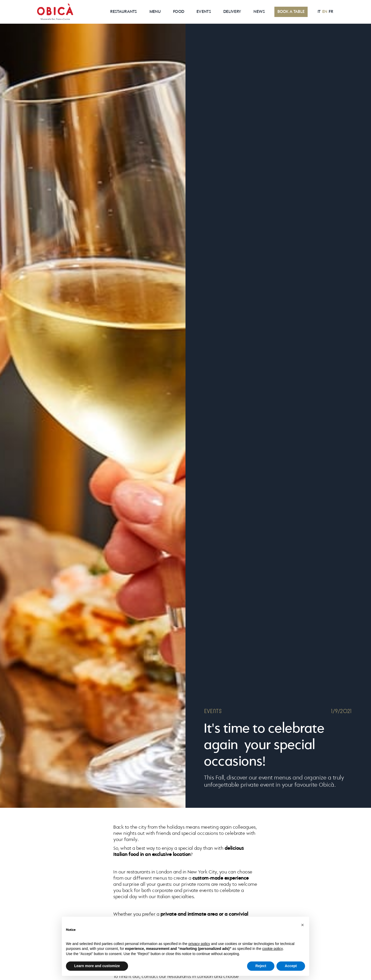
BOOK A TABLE (291, 12)
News (259, 12)
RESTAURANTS (124, 12)
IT (319, 12)
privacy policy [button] (199, 944)
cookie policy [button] (273, 949)
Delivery (232, 12)
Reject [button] (261, 966)
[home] (55, 12)
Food (179, 12)
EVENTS (204, 12)
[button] (302, 925)
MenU (155, 12)
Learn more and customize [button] (97, 966)
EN (325, 12)
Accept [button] (291, 966)
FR (331, 12)
